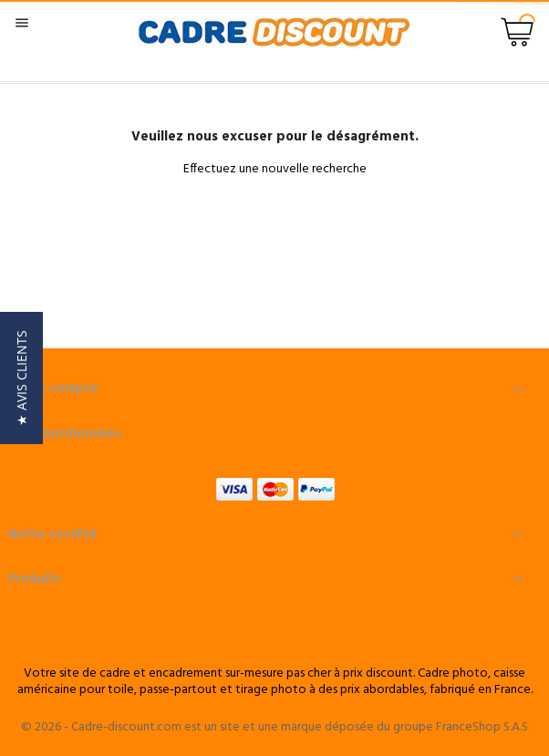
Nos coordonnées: (66, 434)
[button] (21, 378)
